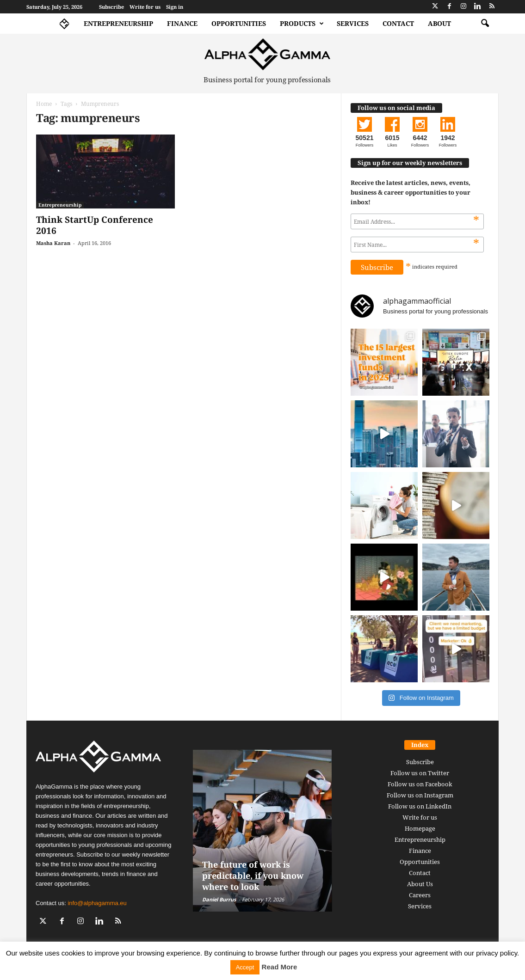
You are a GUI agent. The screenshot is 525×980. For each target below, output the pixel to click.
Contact (398, 23)
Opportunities (239, 23)
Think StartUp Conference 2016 (95, 225)
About (439, 23)
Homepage (420, 828)
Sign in (175, 7)
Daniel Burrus (219, 899)
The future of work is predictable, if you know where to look (253, 876)
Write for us (145, 7)
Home (44, 104)
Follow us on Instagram (420, 795)
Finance (182, 23)
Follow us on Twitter (420, 773)
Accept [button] (245, 967)
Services (353, 23)
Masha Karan (53, 243)
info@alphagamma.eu (97, 903)
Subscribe (111, 7)
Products (302, 24)
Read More (280, 967)
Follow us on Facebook (420, 784)
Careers (420, 895)
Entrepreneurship (118, 23)
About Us (420, 884)
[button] (485, 24)
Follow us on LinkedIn (420, 806)
